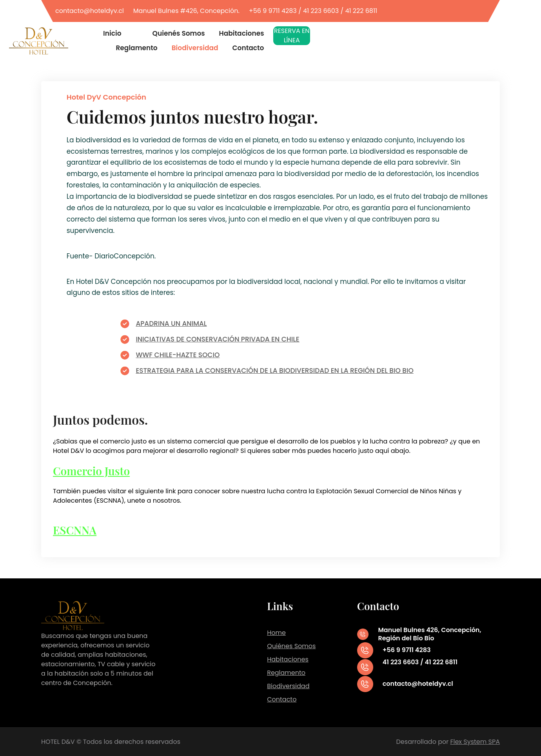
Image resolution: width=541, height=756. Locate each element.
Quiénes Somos (291, 646)
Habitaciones (288, 659)
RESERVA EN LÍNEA (292, 35)
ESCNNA (75, 530)
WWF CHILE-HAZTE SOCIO (178, 355)
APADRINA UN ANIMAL (171, 323)
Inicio (112, 34)
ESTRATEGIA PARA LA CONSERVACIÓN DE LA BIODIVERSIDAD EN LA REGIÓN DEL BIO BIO (274, 371)
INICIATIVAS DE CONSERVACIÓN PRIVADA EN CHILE (217, 339)
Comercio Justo (91, 471)
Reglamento (286, 673)
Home (276, 633)
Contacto (282, 699)
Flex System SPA (475, 742)
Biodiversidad (288, 686)
